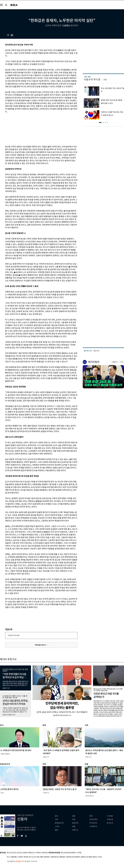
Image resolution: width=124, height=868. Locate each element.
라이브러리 (93, 823)
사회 (56, 819)
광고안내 (110, 823)
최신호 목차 (93, 819)
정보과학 (75, 823)
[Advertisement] (36, 129)
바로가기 (115, 362)
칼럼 (56, 830)
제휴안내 (31, 853)
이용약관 (45, 853)
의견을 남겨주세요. (14, 635)
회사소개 (10, 853)
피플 (74, 826)
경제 (74, 816)
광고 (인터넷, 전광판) (20, 853)
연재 (91, 816)
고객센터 (38, 853)
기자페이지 (93, 826)
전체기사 (75, 830)
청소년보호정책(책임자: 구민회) (71, 853)
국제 (74, 819)
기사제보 (110, 816)
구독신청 (110, 819)
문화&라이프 (59, 823)
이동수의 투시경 (92, 80)
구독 (105, 80)
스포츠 (57, 826)
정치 (56, 816)
